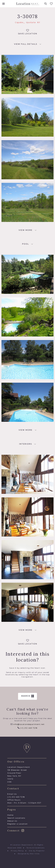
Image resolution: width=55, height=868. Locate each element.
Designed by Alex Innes (29, 854)
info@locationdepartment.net (27, 724)
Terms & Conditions (35, 848)
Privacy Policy (17, 851)
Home (10, 815)
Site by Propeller (37, 851)
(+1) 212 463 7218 (28, 728)
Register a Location (18, 824)
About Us (12, 821)
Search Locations (16, 818)
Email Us (12, 794)
